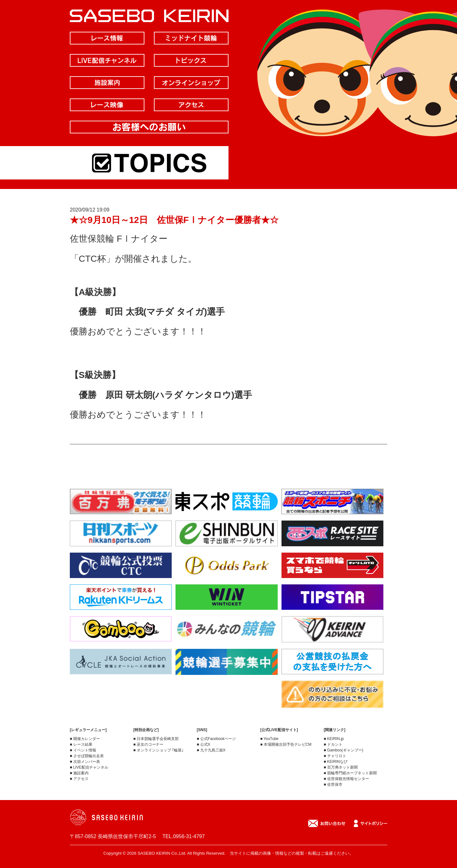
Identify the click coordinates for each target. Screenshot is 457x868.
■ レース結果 (81, 744)
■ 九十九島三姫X (211, 750)
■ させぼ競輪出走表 (87, 756)
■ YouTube (269, 739)
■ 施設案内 (79, 773)
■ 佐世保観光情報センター (346, 779)
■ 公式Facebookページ (216, 739)
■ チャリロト (335, 756)
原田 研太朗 (129, 395)
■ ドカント (333, 744)
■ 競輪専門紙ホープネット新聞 (350, 773)
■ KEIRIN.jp (334, 739)
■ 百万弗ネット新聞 (341, 767)
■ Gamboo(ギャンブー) (344, 750)
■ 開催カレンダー (85, 739)
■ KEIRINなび (336, 762)
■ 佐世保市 (333, 784)
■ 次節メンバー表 (85, 762)
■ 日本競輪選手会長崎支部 (156, 739)
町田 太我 (124, 312)
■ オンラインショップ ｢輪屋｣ (158, 750)
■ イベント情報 (83, 750)
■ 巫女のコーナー (148, 744)
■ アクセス (79, 779)
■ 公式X (204, 744)
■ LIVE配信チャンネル (89, 767)
